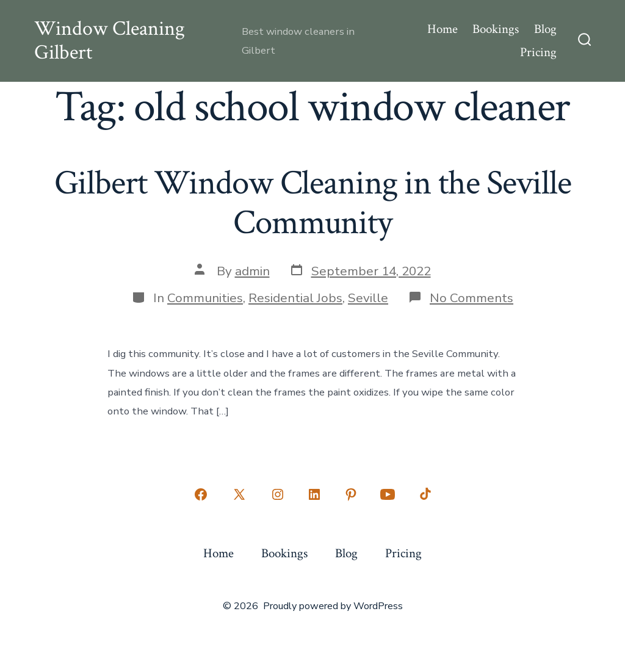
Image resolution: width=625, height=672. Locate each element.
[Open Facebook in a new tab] (201, 494)
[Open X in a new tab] (239, 494)
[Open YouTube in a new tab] (388, 494)
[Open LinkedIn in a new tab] (314, 494)
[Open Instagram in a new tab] (278, 494)
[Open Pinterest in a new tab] (351, 494)
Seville (368, 298)
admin (252, 271)
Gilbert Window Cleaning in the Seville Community (313, 203)
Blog (545, 29)
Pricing (538, 52)
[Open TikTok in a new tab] (424, 494)
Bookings (496, 29)
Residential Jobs (295, 298)
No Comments (471, 298)
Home (443, 29)
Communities (205, 298)
